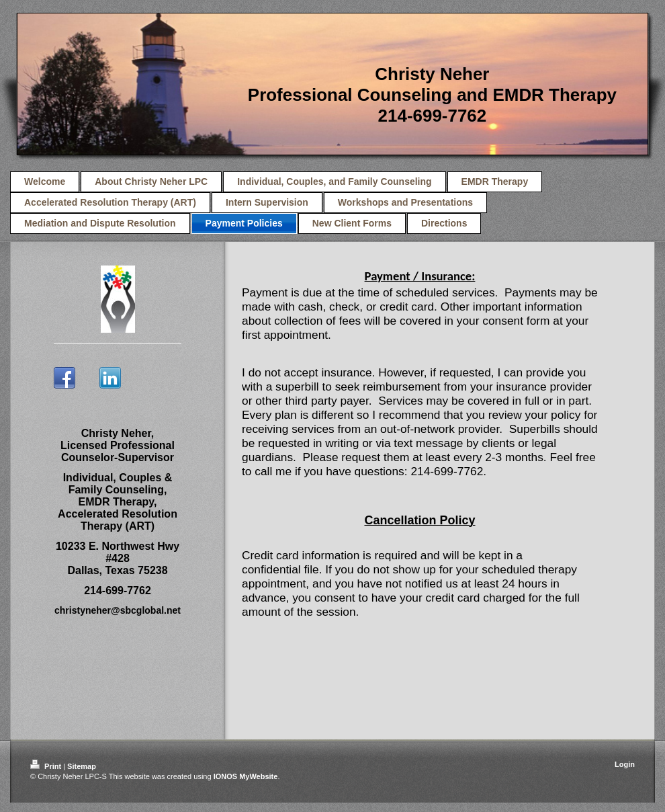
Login (625, 764)
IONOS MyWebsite (246, 776)
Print (47, 766)
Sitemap (82, 766)
